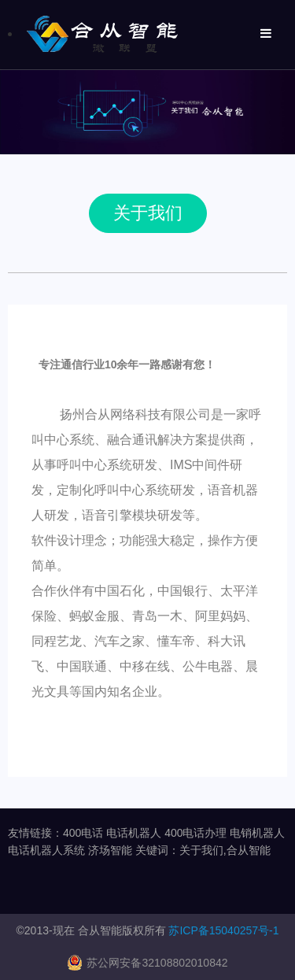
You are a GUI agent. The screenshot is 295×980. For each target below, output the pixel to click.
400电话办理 (195, 833)
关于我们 (148, 213)
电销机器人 (257, 833)
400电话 (83, 833)
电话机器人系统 (46, 850)
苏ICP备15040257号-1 (223, 930)
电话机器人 (134, 833)
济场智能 (110, 850)
